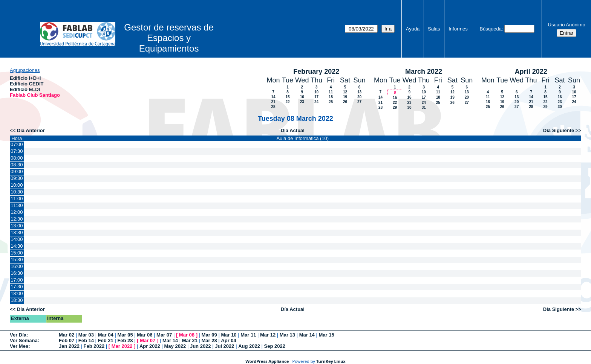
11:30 (17, 205)
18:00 (17, 293)
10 (316, 92)
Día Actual (293, 130)
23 (302, 102)
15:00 (17, 253)
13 (359, 92)
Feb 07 (67, 340)
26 (345, 102)
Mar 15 (326, 335)
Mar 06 (145, 335)
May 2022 (175, 346)
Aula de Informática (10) (302, 138)
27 (359, 102)
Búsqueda (491, 29)
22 (287, 102)
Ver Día (18, 335)
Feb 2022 (94, 346)
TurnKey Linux (331, 361)
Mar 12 (268, 335)
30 (409, 107)
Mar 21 (190, 340)
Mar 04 (106, 335)
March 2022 (424, 72)
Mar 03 (86, 335)
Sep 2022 (275, 346)
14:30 (17, 246)
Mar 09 (209, 335)
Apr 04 (228, 340)
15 (287, 97)
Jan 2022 (69, 346)
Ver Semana (24, 340)
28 (273, 107)
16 (302, 97)
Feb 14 (86, 340)
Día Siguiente (559, 130)
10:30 (17, 192)
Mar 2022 (122, 346)
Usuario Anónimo (567, 25)
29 (395, 107)
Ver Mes (19, 346)
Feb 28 (125, 340)
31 (424, 107)
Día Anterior (31, 130)
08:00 (17, 158)
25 (331, 102)
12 (345, 92)
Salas (434, 29)
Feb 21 (106, 340)
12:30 (17, 219)
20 (359, 97)
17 (316, 97)
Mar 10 (229, 335)
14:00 (17, 239)
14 (273, 97)
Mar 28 (209, 340)
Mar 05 (125, 335)
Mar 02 (67, 335)
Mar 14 (307, 335)
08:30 (17, 165)
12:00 (17, 212)
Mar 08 (187, 335)
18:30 (17, 300)
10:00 (17, 185)
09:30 (17, 178)
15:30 (17, 260)
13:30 (17, 232)
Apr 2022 (150, 346)
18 (331, 97)
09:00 (17, 171)
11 (331, 92)
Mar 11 (248, 335)
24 (316, 102)
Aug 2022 (249, 346)
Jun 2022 (201, 346)
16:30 (17, 273)
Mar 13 (287, 335)
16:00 (17, 266)
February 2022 (316, 72)
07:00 (17, 144)
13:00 (17, 226)
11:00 (17, 199)
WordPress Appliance (267, 361)
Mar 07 (164, 335)
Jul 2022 (224, 346)
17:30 (17, 287)
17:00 (17, 280)
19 (345, 97)
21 (273, 102)
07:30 (17, 151)
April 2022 (531, 72)
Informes (458, 29)
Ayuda (413, 29)
